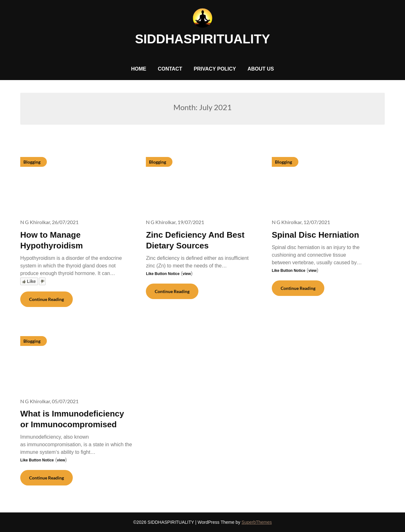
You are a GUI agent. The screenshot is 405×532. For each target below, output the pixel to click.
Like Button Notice (163, 274)
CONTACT (170, 69)
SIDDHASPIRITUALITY (203, 39)
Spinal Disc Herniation (315, 235)
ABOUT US (261, 69)
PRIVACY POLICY (215, 69)
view (187, 274)
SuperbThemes (257, 522)
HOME (139, 69)
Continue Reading (47, 299)
